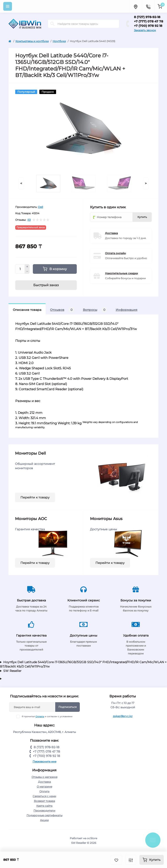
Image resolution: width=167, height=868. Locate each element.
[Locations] (135, 6)
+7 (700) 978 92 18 (148, 26)
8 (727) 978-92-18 (147, 17)
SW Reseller (12, 671)
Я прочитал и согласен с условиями (47, 716)
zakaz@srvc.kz (123, 716)
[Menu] (8, 6)
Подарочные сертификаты (44, 815)
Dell (41, 207)
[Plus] (27, 267)
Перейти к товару (35, 497)
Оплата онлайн (115, 253)
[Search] (52, 24)
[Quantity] (20, 269)
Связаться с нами (44, 796)
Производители (44, 811)
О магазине (44, 787)
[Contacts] (148, 6)
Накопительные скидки (121, 273)
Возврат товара (44, 801)
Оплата (40, 716)
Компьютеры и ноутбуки (32, 41)
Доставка (111, 233)
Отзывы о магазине (44, 777)
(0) (29, 220)
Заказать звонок (145, 30)
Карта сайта (44, 806)
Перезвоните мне (44, 761)
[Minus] (27, 272)
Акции (44, 820)
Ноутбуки (59, 41)
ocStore (92, 838)
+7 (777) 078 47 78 (149, 21)
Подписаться (68, 707)
